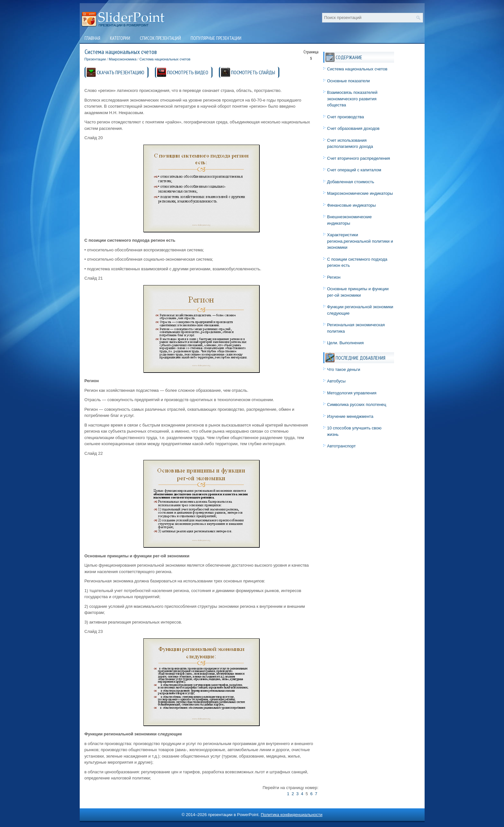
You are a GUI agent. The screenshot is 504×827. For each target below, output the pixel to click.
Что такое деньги (344, 369)
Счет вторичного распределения (359, 158)
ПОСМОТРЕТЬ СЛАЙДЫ (253, 72)
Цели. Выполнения (346, 343)
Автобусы (337, 381)
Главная (92, 38)
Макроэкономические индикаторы (360, 193)
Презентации (95, 59)
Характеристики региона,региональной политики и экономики (360, 241)
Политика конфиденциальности (292, 815)
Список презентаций (160, 38)
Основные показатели (349, 81)
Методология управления (352, 393)
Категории (120, 38)
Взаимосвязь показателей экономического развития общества (352, 99)
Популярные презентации (216, 38)
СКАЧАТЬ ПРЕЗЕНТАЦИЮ (121, 72)
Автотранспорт (342, 446)
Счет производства (346, 117)
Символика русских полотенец (357, 405)
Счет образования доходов (353, 128)
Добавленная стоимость (351, 182)
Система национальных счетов (165, 59)
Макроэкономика (122, 59)
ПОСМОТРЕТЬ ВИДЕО (188, 72)
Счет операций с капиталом (354, 170)
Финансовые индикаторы (352, 205)
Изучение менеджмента (350, 416)
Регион (334, 277)
